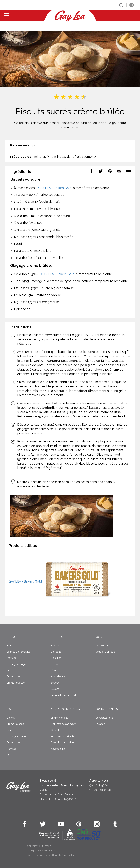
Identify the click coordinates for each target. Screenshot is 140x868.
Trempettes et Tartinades (65, 695)
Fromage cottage (16, 664)
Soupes (55, 689)
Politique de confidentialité (41, 851)
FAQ (9, 709)
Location (100, 724)
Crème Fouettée (16, 683)
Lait (8, 670)
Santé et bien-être (105, 652)
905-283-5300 (99, 785)
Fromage (12, 658)
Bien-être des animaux (63, 724)
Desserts (56, 664)
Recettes (57, 637)
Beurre (10, 646)
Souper (55, 683)
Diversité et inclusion (62, 743)
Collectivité (57, 730)
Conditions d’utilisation (39, 846)
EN (132, 5)
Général (11, 718)
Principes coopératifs (63, 736)
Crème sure (13, 677)
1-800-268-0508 (100, 790)
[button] (121, 5)
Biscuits (55, 646)
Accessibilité (58, 749)
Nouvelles (102, 637)
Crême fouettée (15, 724)
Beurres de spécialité (18, 652)
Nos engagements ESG (65, 709)
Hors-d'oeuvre (59, 677)
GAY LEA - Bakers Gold (55, 188)
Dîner (54, 670)
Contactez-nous (107, 709)
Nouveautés (102, 646)
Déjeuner (56, 658)
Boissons (56, 652)
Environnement (59, 718)
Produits (12, 637)
